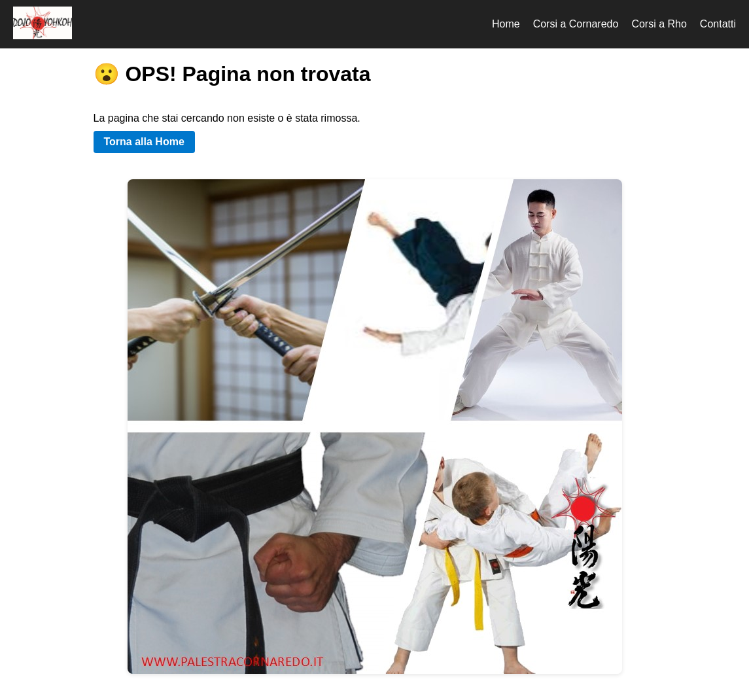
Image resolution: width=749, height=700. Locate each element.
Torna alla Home (144, 142)
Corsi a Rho (659, 24)
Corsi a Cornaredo (576, 24)
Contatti (718, 24)
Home (506, 24)
